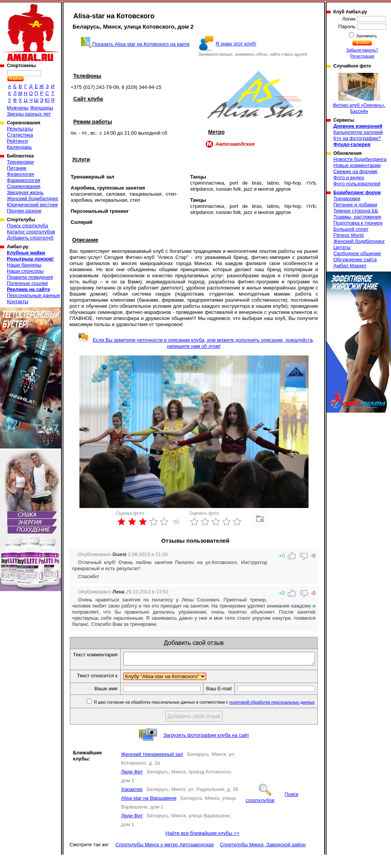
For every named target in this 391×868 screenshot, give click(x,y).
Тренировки (20, 162)
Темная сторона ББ (356, 211)
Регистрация (362, 56)
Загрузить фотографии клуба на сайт (206, 748)
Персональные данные (34, 295)
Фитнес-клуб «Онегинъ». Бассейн (359, 93)
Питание (17, 168)
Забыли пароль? (362, 50)
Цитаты (342, 247)
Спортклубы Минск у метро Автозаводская (164, 858)
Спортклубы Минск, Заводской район (263, 858)
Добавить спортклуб (30, 238)
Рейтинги (17, 141)
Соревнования (24, 186)
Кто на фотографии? (357, 138)
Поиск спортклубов (272, 811)
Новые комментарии (357, 165)
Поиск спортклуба (27, 226)
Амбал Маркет (350, 266)
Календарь (19, 147)
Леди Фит (132, 785)
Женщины (41, 108)
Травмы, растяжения (357, 217)
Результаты (20, 129)
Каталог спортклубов (31, 232)
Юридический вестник (32, 205)
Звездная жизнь (25, 192)
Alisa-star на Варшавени (149, 811)
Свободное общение (357, 253)
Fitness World (348, 235)
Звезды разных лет (29, 114)
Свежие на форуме (355, 171)
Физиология (20, 174)
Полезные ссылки (27, 283)
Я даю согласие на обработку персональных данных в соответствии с (204, 715)
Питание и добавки (355, 205)
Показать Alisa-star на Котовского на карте (141, 44)
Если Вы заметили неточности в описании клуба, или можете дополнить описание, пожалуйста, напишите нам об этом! (196, 343)
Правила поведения (30, 277)
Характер (132, 803)
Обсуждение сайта (355, 260)
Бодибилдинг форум (357, 193)
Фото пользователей (357, 184)
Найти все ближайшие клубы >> (202, 846)
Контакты (18, 301)
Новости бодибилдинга (360, 159)
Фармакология (23, 180)
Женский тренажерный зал (152, 768)
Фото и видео (349, 178)
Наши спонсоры (25, 271)
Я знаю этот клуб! (236, 44)
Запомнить (366, 36)
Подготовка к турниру (358, 223)
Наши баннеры (24, 265)
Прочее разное (24, 211)
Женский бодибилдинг (33, 199)
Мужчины (18, 108)
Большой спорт (351, 229)
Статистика (20, 135)
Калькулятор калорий (358, 132)
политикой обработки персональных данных (272, 715)
